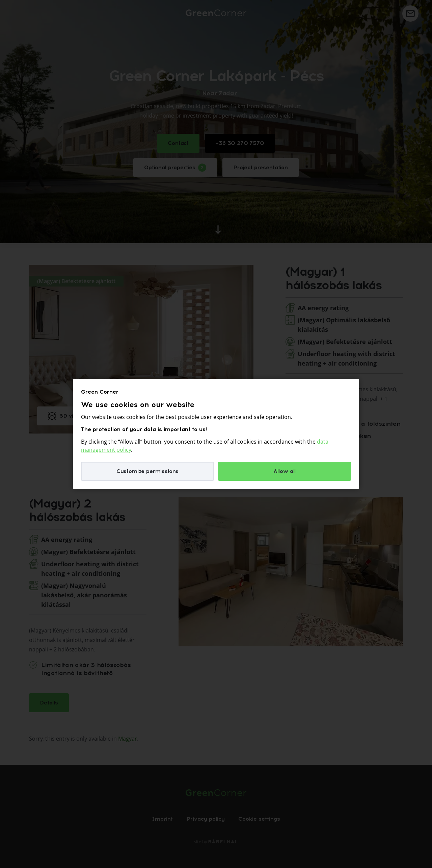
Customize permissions (148, 471)
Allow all (285, 471)
